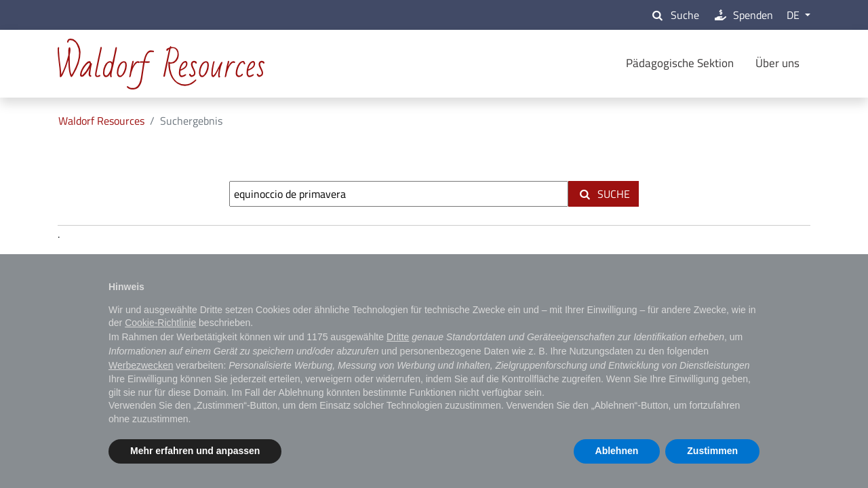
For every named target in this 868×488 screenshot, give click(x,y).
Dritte (398, 337)
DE (794, 15)
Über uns (777, 63)
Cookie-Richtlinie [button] (160, 323)
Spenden (743, 15)
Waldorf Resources (101, 121)
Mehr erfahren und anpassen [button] (195, 451)
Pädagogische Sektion (680, 63)
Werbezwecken (141, 365)
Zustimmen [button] (712, 451)
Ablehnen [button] (617, 451)
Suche (674, 15)
